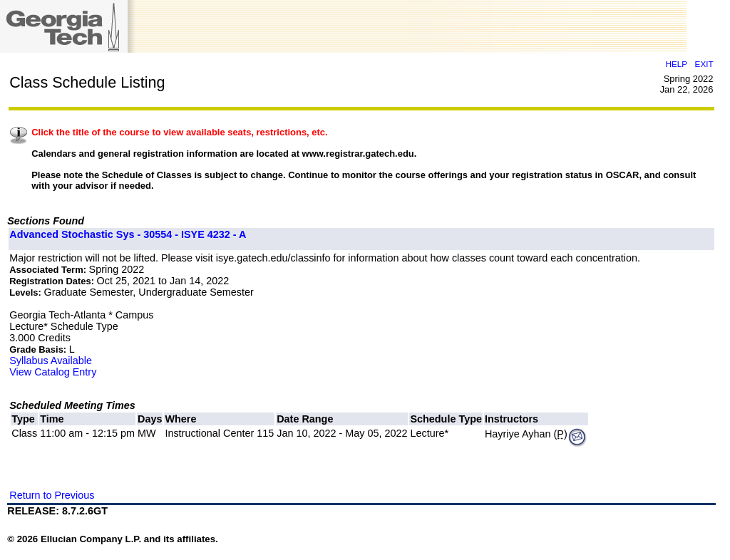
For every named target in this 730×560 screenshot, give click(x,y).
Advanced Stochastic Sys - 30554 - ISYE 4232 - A (128, 234)
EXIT (704, 64)
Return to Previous (52, 495)
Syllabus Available (51, 361)
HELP (677, 64)
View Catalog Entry (53, 372)
